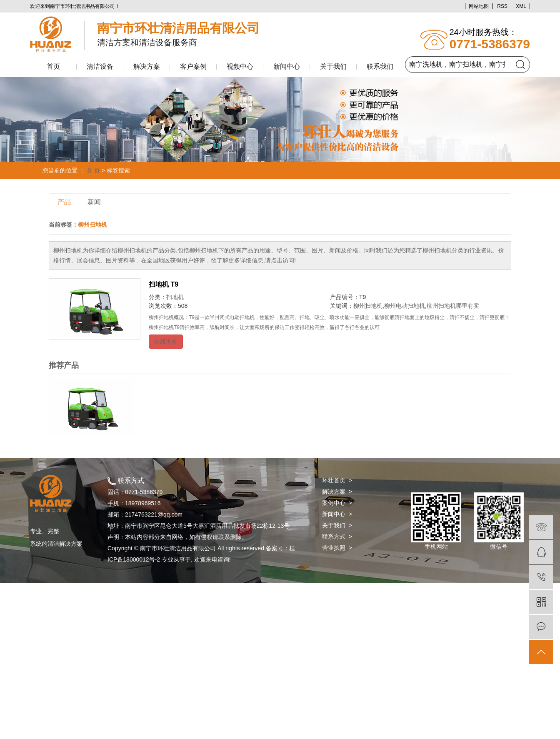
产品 (64, 202)
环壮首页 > (337, 480)
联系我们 (380, 66)
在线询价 (166, 342)
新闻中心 (287, 66)
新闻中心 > (337, 514)
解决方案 (147, 66)
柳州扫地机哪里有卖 (453, 306)
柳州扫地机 (368, 306)
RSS (502, 6)
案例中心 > (337, 503)
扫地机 (175, 297)
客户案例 (193, 66)
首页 (53, 66)
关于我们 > (337, 525)
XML (521, 6)
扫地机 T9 (164, 284)
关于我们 (333, 66)
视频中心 (240, 66)
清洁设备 (100, 66)
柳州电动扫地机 (405, 306)
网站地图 (479, 6)
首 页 (93, 170)
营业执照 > (337, 548)
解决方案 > (337, 492)
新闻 (94, 202)
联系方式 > (337, 537)
